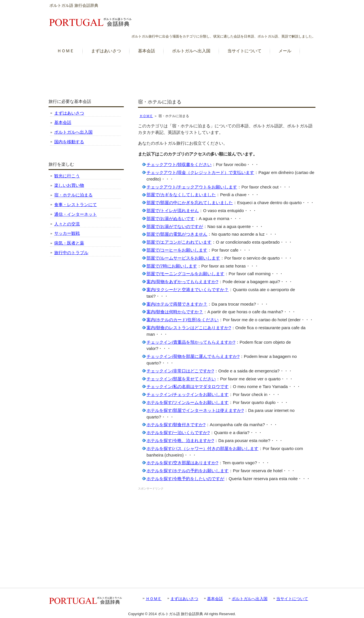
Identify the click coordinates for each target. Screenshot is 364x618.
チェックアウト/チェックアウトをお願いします (192, 187)
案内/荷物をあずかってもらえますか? (182, 282)
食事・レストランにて (76, 205)
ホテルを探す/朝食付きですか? (176, 425)
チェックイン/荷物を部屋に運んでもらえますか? (193, 356)
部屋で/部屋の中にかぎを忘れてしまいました (190, 203)
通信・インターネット (76, 214)
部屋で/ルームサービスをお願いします (183, 258)
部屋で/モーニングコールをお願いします (185, 274)
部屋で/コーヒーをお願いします (177, 250)
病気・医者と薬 (69, 243)
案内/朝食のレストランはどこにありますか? (189, 328)
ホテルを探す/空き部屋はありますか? (182, 463)
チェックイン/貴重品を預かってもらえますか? (191, 342)
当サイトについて (292, 599)
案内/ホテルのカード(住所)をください (183, 320)
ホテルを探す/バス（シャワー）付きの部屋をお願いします (202, 448)
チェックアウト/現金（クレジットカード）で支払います (200, 172)
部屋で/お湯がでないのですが (175, 226)
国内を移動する (69, 142)
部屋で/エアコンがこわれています (179, 242)
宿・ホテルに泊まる (73, 195)
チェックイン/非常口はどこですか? (180, 371)
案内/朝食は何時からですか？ (175, 312)
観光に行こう (67, 176)
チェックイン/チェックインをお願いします (188, 394)
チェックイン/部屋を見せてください (181, 379)
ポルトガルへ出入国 (73, 132)
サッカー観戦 (67, 233)
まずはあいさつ (69, 113)
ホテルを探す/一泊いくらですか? (178, 433)
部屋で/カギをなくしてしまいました (181, 195)
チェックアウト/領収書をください (179, 164)
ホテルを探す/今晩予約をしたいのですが (185, 479)
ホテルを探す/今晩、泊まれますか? (180, 440)
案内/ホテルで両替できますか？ (177, 304)
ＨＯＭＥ (146, 116)
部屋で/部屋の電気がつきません (177, 234)
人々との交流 (67, 224)
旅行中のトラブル (71, 253)
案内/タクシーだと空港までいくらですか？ (188, 290)
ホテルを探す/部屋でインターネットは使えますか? (195, 410)
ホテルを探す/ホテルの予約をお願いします (188, 471)
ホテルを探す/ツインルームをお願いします (188, 402)
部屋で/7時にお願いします (172, 266)
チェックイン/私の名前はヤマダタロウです (188, 386)
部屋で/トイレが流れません (173, 211)
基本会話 (63, 122)
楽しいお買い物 (69, 185)
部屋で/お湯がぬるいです (171, 218)
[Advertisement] (182, 74)
